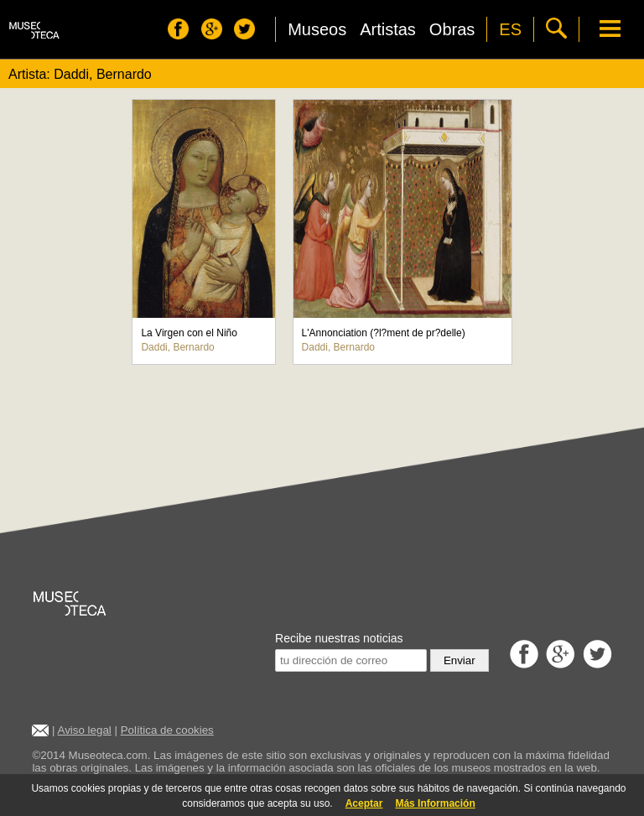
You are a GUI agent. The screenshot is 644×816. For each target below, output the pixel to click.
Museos (317, 29)
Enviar (460, 660)
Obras (452, 29)
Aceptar (364, 803)
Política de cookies (167, 730)
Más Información (435, 803)
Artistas (388, 29)
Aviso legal (85, 730)
